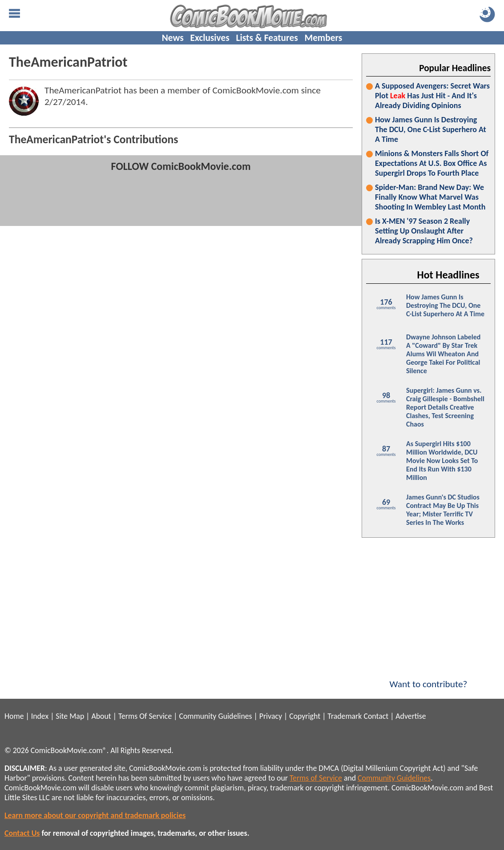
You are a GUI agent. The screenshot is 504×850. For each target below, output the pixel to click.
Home (14, 716)
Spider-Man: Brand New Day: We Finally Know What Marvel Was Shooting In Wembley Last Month (430, 197)
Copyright (305, 716)
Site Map (70, 716)
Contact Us (22, 833)
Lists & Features (267, 38)
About (101, 716)
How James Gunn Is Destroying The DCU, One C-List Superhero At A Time (431, 129)
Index (40, 716)
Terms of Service (316, 778)
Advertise (411, 716)
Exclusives (210, 38)
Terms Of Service (145, 716)
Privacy (271, 716)
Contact (376, 716)
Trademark (345, 716)
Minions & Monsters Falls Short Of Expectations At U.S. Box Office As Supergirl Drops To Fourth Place (432, 163)
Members (323, 38)
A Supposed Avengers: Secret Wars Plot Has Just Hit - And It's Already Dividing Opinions (432, 96)
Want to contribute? (428, 678)
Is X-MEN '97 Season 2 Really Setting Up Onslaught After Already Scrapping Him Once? (424, 231)
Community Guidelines (215, 716)
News (173, 38)
